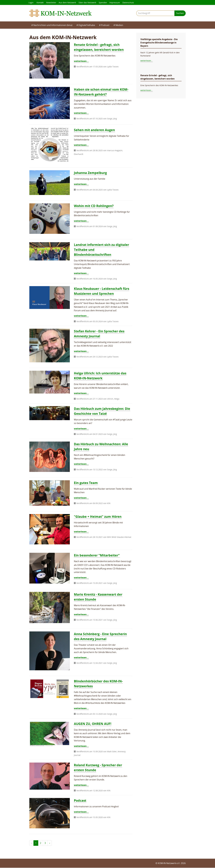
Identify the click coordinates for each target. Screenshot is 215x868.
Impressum (116, 3)
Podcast (105, 25)
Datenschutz (130, 3)
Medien (119, 25)
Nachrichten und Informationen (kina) (53, 25)
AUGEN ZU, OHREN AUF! (93, 724)
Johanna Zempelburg (91, 173)
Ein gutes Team (86, 483)
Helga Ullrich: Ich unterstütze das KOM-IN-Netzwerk (101, 376)
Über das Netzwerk (88, 3)
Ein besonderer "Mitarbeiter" (97, 555)
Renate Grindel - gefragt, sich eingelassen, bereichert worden (100, 47)
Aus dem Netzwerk (68, 3)
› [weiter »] (50, 843)
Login (31, 3)
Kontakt (40, 3)
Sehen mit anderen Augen (95, 130)
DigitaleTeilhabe (87, 25)
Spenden (104, 3)
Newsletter (52, 3)
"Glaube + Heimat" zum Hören (98, 517)
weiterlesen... (81, 61)
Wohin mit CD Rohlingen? (95, 206)
